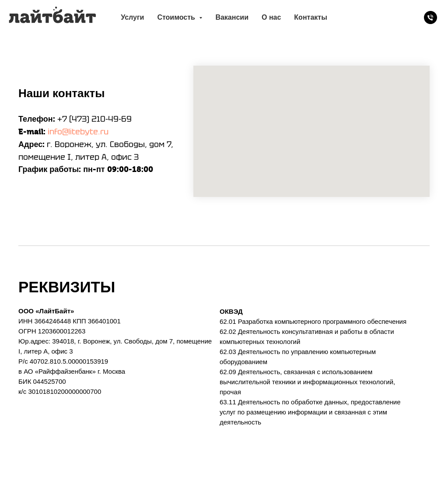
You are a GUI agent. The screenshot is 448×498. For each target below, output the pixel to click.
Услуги (132, 17)
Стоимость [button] (177, 17)
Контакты (310, 17)
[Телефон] (430, 18)
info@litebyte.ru (78, 132)
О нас (271, 17)
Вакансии (232, 17)
